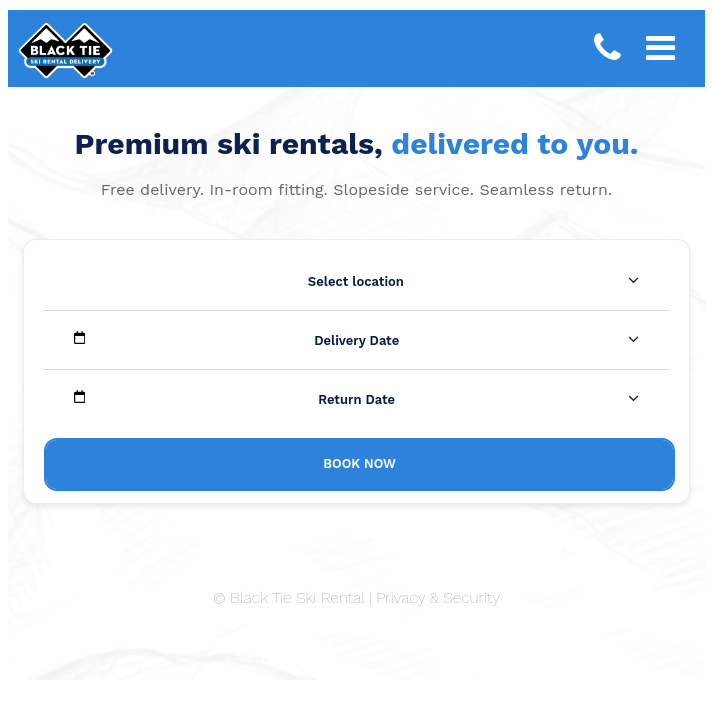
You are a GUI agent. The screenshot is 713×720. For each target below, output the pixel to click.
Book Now (359, 463)
